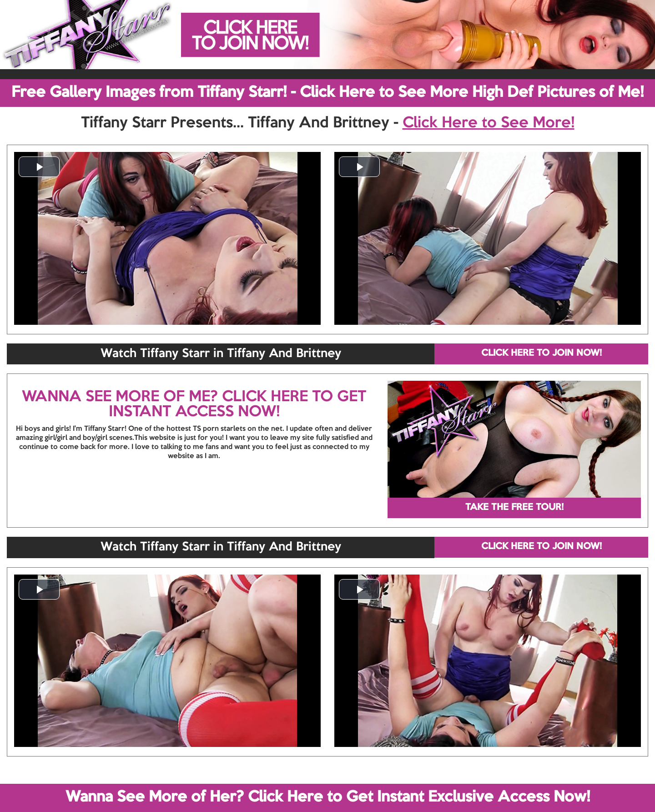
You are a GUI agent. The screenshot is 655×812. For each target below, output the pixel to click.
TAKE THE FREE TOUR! (514, 508)
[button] (39, 167)
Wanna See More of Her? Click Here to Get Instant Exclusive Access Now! (328, 797)
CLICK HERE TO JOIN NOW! (542, 353)
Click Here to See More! (489, 123)
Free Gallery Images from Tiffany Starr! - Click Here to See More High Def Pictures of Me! (327, 93)
